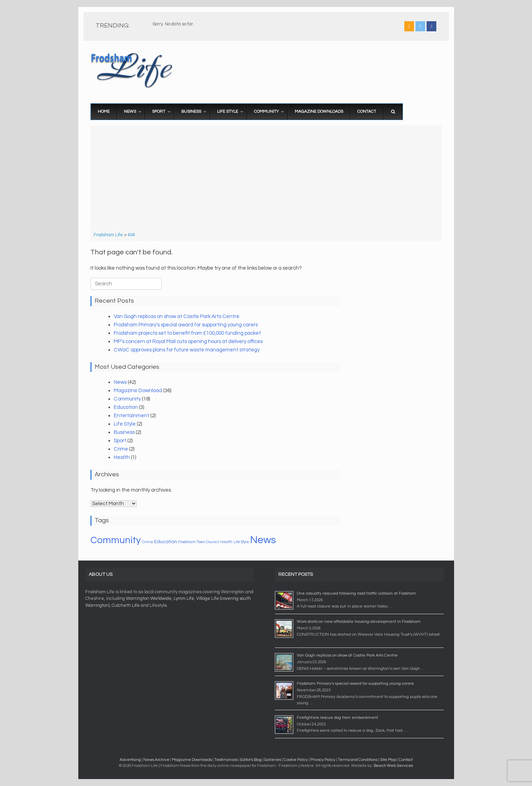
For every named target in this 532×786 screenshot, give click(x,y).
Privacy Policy (323, 760)
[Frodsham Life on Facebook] (431, 26)
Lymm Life (184, 598)
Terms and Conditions (358, 760)
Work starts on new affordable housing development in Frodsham (359, 622)
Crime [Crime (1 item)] (148, 542)
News (120, 382)
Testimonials (226, 760)
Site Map (388, 760)
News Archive (156, 760)
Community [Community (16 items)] (116, 540)
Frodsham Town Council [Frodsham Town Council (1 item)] (199, 542)
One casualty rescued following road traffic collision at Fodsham (356, 593)
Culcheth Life (126, 605)
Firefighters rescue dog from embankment (338, 718)
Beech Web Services (393, 766)
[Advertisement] (266, 180)
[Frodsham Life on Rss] (409, 26)
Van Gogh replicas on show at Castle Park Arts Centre (177, 316)
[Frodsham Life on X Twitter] (420, 26)
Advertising (130, 760)
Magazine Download (138, 391)
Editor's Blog (251, 760)
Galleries (273, 760)
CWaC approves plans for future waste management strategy (187, 350)
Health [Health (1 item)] (226, 542)
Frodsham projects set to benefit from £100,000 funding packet (187, 333)
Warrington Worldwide (149, 598)
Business (124, 432)
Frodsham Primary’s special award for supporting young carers (186, 325)
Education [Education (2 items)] (166, 542)
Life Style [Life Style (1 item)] (241, 542)
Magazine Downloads (192, 760)
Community (127, 399)
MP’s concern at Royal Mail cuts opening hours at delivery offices (188, 342)
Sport (120, 441)
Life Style (125, 424)
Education (126, 407)
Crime (121, 449)
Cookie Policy (296, 760)
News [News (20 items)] (263, 540)
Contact (406, 760)
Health (122, 457)
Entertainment (132, 416)
